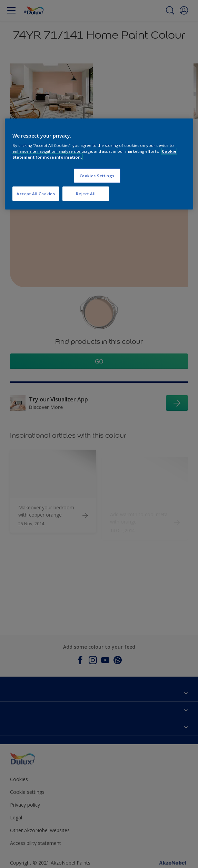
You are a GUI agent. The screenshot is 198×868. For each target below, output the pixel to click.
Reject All (86, 194)
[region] (99, 164)
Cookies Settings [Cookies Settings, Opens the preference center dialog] (97, 176)
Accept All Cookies (36, 194)
